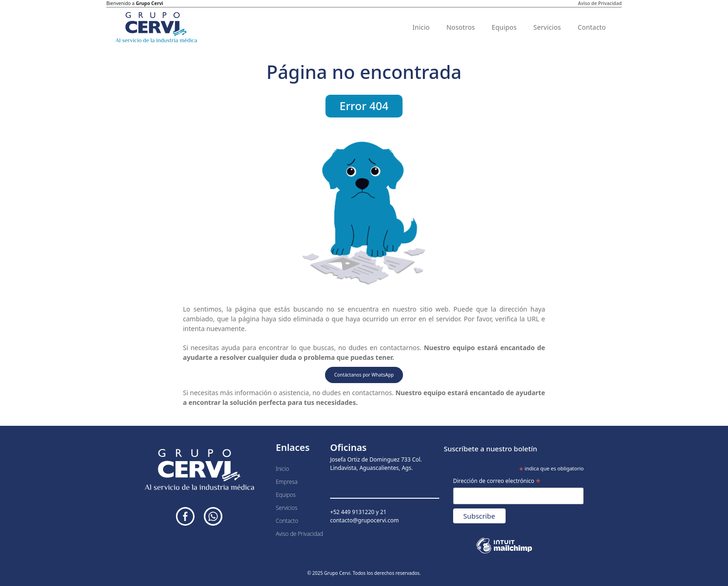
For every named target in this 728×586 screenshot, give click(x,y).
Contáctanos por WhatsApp (364, 375)
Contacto (592, 27)
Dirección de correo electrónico (497, 481)
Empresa (287, 482)
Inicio (421, 27)
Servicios (547, 27)
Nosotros (461, 27)
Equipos (504, 27)
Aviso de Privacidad (600, 3)
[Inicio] (156, 27)
